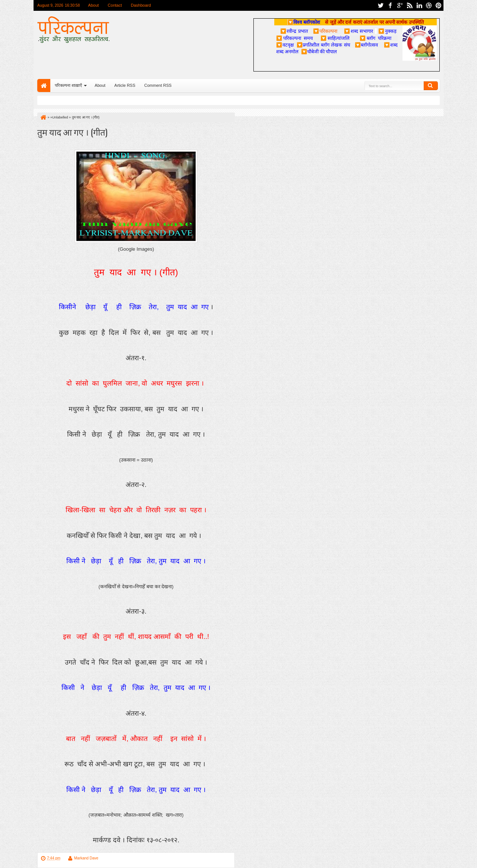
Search (431, 86)
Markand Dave (86, 858)
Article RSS (125, 85)
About (93, 5)
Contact (115, 5)
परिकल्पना (325, 31)
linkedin (419, 5)
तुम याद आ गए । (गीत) (72, 132)
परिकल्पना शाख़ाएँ (68, 85)
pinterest (439, 5)
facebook (390, 5)
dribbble (429, 5)
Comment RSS (158, 85)
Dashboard (141, 5)
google (400, 5)
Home (44, 85)
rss (410, 5)
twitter (380, 5)
